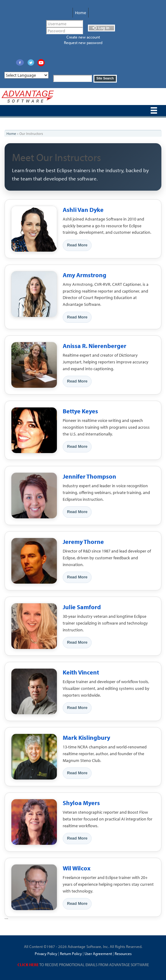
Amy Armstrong (85, 275)
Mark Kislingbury (86, 737)
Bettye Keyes (80, 411)
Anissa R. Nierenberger (95, 346)
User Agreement (98, 954)
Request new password (83, 43)
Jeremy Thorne (83, 542)
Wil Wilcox (77, 868)
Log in (101, 28)
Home (81, 13)
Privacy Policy (46, 954)
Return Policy (70, 954)
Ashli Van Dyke (83, 210)
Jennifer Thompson (89, 476)
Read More (77, 245)
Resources (123, 954)
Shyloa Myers (81, 803)
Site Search (105, 78)
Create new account (83, 37)
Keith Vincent (81, 672)
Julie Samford (82, 607)
